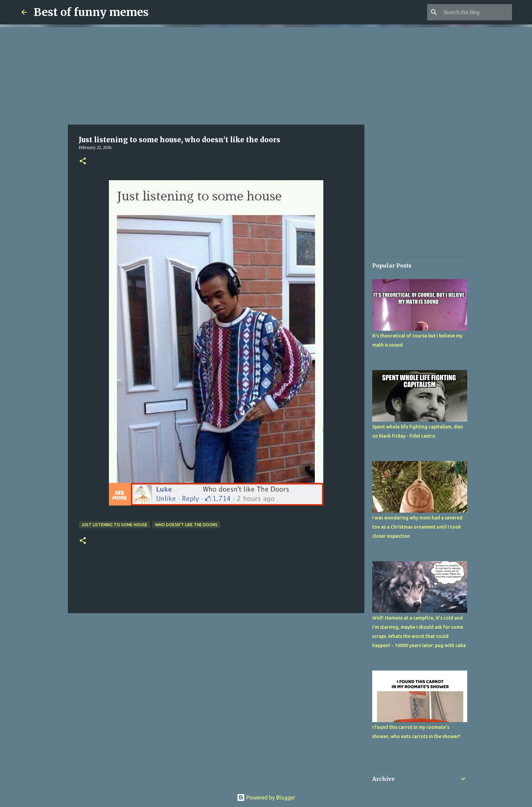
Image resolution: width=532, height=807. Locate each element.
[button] (83, 161)
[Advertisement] (216, 75)
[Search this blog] (476, 12)
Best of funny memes (91, 12)
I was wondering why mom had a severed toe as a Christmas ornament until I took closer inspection (417, 527)
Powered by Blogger (266, 797)
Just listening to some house (114, 525)
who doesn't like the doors (186, 525)
